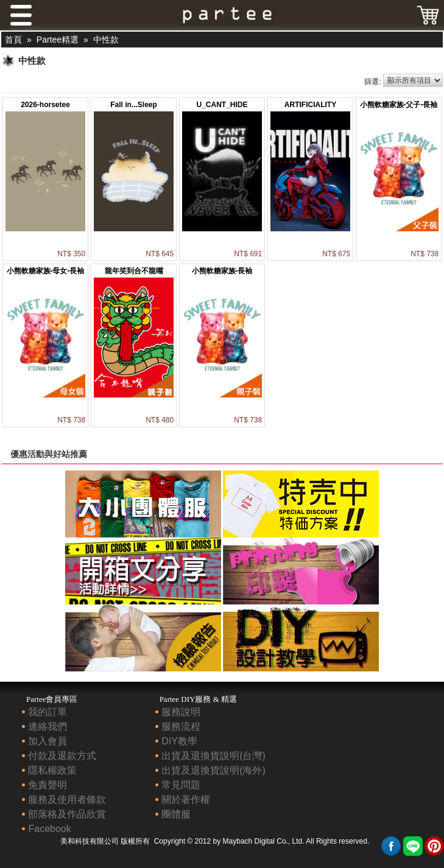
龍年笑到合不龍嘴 (134, 271)
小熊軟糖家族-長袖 (222, 271)
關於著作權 (186, 800)
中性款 (106, 40)
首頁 (13, 40)
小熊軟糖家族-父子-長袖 (399, 105)
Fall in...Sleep (134, 105)
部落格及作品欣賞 (67, 814)
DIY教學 (179, 741)
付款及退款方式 (62, 756)
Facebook (49, 829)
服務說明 (181, 712)
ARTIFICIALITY (310, 105)
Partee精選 (58, 40)
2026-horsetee (45, 105)
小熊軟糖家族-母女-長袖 (46, 271)
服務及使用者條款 (67, 800)
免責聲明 (48, 785)
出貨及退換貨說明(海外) (213, 770)
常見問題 (181, 785)
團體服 (176, 814)
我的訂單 (48, 712)
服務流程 (181, 726)
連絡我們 (48, 726)
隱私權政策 (52, 770)
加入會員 (48, 741)
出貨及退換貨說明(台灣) (213, 756)
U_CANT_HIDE (222, 105)
